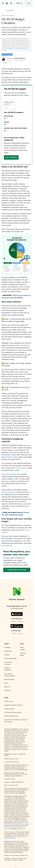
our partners (9, 48)
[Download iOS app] (17, 614)
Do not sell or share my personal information (16, 721)
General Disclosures (17, 827)
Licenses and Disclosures (12, 762)
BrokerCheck (21, 829)
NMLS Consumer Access (11, 759)
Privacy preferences (11, 716)
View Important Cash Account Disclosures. (15, 837)
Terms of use (9, 701)
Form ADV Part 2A (10, 824)
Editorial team (9, 679)
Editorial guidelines (8, 669)
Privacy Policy (22, 824)
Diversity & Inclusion (8, 663)
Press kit (7, 687)
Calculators (8, 10)
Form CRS (24, 823)
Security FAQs (23, 654)
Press (6, 683)
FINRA (6, 820)
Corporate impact (10, 658)
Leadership (8, 651)
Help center (23, 649)
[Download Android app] (17, 626)
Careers (7, 655)
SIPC (10, 820)
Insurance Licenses (10, 779)
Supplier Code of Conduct (13, 705)
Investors (8, 690)
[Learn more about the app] (17, 606)
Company (8, 647)
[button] (6, 63)
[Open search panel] (11, 3)
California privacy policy (13, 712)
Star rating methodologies (10, 675)
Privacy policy (9, 709)
